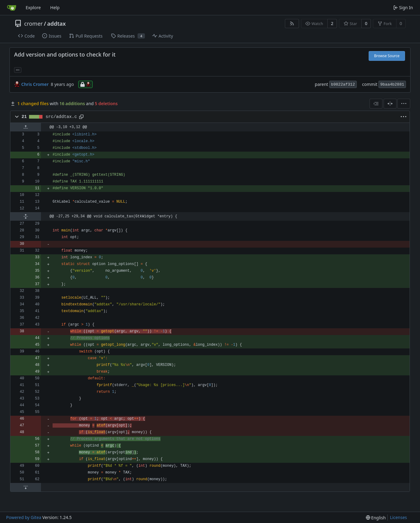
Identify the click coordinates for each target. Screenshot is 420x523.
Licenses (399, 517)
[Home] (12, 8)
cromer (33, 24)
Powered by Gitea (24, 517)
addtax (56, 24)
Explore (33, 7)
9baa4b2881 (392, 85)
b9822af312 (343, 85)
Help (55, 7)
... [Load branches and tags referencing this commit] (18, 69)
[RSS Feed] (292, 24)
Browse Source (387, 56)
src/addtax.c (61, 117)
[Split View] (390, 104)
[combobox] (376, 104)
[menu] (404, 104)
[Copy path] (81, 117)
